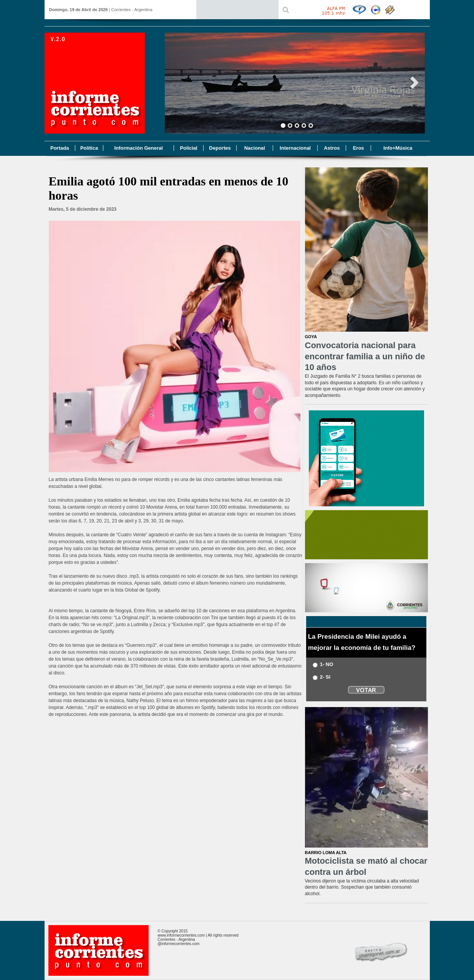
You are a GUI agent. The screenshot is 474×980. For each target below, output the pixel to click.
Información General (138, 148)
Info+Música (398, 148)
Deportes (220, 148)
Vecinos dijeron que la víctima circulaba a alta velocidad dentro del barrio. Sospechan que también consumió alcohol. (362, 887)
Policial (189, 148)
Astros (332, 148)
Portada (60, 148)
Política (89, 148)
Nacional (255, 148)
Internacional (295, 148)
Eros (359, 148)
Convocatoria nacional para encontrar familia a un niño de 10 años (365, 356)
